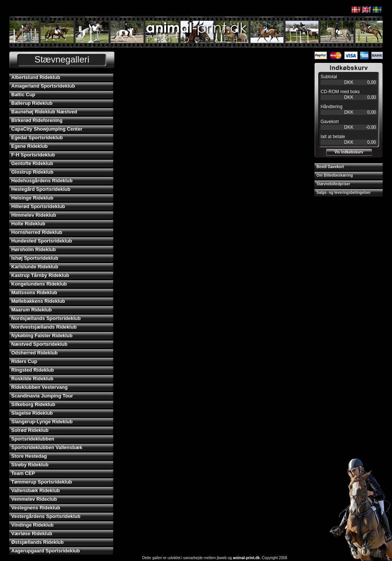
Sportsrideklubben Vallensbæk (47, 447)
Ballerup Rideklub (32, 103)
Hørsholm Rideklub (33, 249)
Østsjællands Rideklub (37, 542)
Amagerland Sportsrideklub (43, 86)
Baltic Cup (23, 94)
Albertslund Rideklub (36, 77)
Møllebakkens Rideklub (38, 301)
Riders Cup (24, 361)
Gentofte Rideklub (32, 163)
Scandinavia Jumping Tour (42, 396)
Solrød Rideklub (30, 430)
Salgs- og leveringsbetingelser (344, 193)
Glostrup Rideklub (32, 172)
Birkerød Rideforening (37, 120)
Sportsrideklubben (33, 439)
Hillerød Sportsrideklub (38, 206)
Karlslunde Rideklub (35, 267)
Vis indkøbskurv (349, 152)
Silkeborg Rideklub (33, 404)
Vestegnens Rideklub (36, 508)
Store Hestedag (29, 456)
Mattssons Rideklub (34, 292)
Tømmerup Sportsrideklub (42, 482)
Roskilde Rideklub (32, 379)
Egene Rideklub (30, 146)
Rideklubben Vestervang (39, 387)
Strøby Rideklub (30, 465)
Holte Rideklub (28, 224)
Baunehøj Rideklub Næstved (44, 112)
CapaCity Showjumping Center (47, 129)
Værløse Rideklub (32, 533)
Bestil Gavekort (330, 167)
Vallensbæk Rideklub (36, 490)
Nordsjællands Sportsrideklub (46, 318)
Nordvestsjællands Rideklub (44, 327)
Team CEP (23, 473)
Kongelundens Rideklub (39, 284)
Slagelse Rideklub (32, 413)
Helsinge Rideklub (32, 198)
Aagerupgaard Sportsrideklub (45, 551)
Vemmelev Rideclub (34, 499)
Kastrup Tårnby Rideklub (40, 275)
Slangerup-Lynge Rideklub (42, 422)
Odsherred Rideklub (34, 353)
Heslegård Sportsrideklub (41, 189)
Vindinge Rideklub (32, 525)
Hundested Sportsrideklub (42, 241)
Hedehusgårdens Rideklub (42, 181)
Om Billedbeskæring (335, 175)
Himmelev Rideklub (34, 215)
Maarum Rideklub (31, 310)
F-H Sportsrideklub (33, 155)
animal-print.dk (246, 558)
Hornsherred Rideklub (37, 232)
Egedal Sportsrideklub (37, 138)
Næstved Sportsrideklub (39, 344)
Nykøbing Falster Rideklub (42, 336)
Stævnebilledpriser (333, 184)
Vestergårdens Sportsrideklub (46, 516)
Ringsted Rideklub (33, 370)
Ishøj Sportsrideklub (35, 258)
